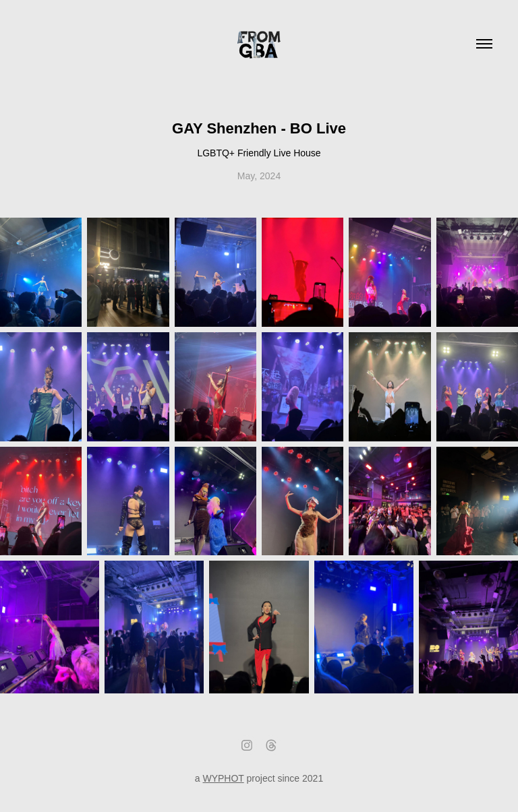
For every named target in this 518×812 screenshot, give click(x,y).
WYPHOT (223, 778)
